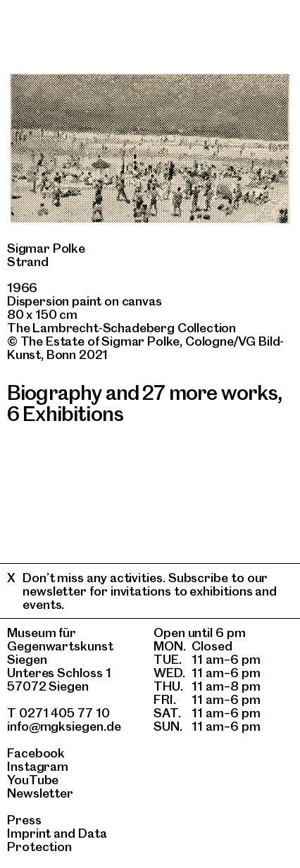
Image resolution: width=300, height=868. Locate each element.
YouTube (33, 780)
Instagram (38, 766)
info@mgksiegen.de (64, 726)
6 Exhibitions (65, 414)
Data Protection (57, 840)
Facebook (36, 753)
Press (24, 820)
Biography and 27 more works (142, 392)
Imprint (29, 833)
